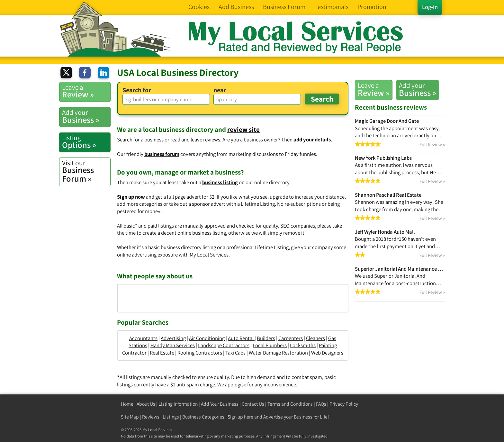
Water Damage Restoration (278, 353)
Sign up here (240, 417)
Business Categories (203, 417)
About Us (146, 404)
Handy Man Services (173, 345)
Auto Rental (241, 338)
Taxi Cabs (235, 353)
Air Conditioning (207, 338)
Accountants (143, 338)
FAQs (321, 404)
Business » (418, 89)
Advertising (173, 338)
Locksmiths (303, 345)
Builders (266, 338)
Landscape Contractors (224, 345)
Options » (86, 142)
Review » (374, 89)
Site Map (130, 417)
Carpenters (291, 338)
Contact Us (253, 404)
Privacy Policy (344, 404)
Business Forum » (86, 171)
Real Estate (162, 353)
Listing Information (178, 404)
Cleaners (315, 338)
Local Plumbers (270, 345)
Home (127, 404)
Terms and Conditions (290, 404)
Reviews (151, 417)
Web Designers (327, 353)
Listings (171, 417)
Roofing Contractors (200, 353)
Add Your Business (220, 404)
